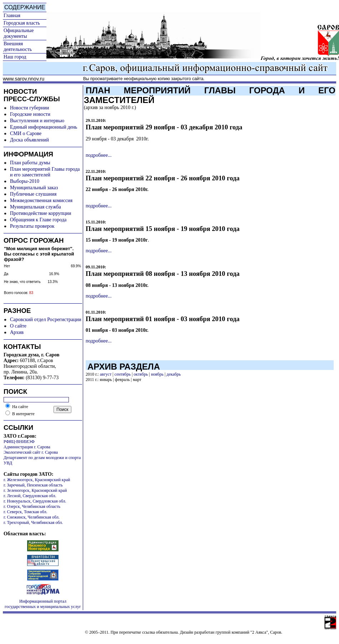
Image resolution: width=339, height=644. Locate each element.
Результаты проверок (32, 226)
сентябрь (123, 374)
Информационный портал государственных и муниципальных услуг (43, 604)
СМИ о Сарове (26, 133)
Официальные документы (19, 33)
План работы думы (30, 163)
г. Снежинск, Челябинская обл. (32, 517)
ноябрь (157, 374)
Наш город (15, 57)
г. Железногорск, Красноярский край (37, 480)
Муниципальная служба (36, 207)
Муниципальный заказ (34, 188)
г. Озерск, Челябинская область (32, 506)
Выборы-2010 (25, 181)
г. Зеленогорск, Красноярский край (35, 490)
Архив (17, 332)
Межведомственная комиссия (41, 200)
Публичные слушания (33, 194)
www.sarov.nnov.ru (24, 79)
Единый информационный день (44, 127)
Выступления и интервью (37, 121)
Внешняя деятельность (18, 47)
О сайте (18, 326)
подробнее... (99, 155)
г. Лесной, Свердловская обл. (30, 496)
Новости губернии (29, 108)
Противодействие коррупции (41, 213)
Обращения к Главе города (38, 220)
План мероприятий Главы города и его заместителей (45, 172)
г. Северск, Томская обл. (26, 512)
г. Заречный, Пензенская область (33, 485)
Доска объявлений (29, 140)
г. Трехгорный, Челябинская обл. (33, 522)
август (106, 374)
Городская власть (22, 23)
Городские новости (30, 114)
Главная (12, 16)
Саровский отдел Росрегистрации (46, 320)
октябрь (141, 374)
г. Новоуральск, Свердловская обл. (35, 501)
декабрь (174, 374)
